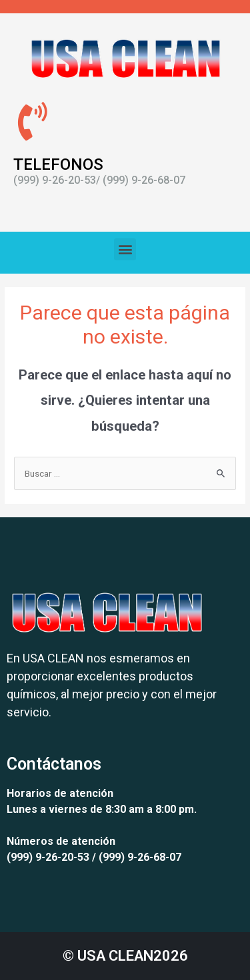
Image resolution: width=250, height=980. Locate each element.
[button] (125, 249)
